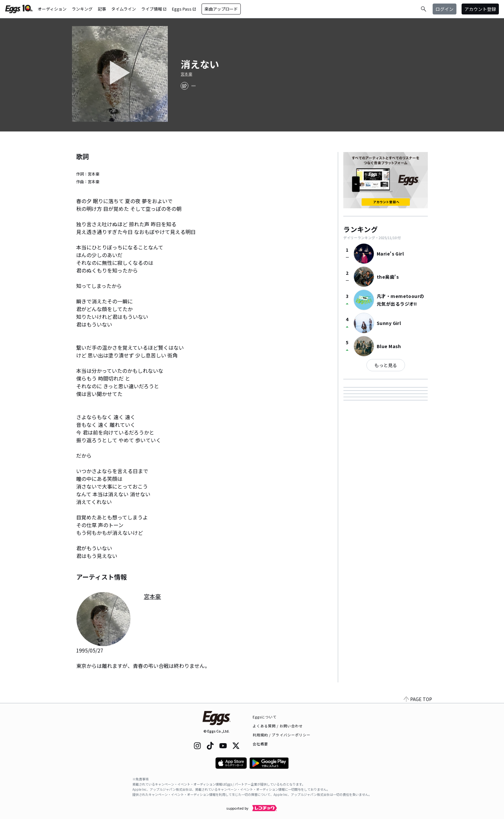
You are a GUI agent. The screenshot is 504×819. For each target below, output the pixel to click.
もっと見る (386, 365)
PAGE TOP (418, 699)
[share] (184, 86)
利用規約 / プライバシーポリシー (282, 735)
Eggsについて (265, 717)
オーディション (52, 9)
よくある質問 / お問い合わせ (278, 726)
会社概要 (260, 744)
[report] (194, 86)
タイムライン (124, 9)
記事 (102, 9)
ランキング (82, 9)
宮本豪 (186, 74)
